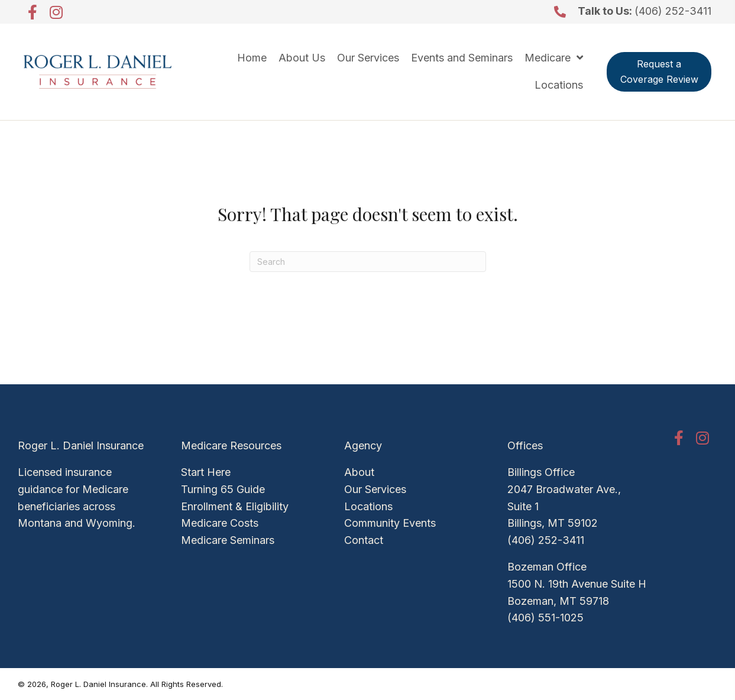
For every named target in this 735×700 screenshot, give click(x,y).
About (359, 472)
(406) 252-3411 (673, 11)
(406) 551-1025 (545, 618)
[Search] (368, 262)
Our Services (375, 489)
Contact (364, 540)
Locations (368, 506)
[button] (33, 12)
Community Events (390, 523)
